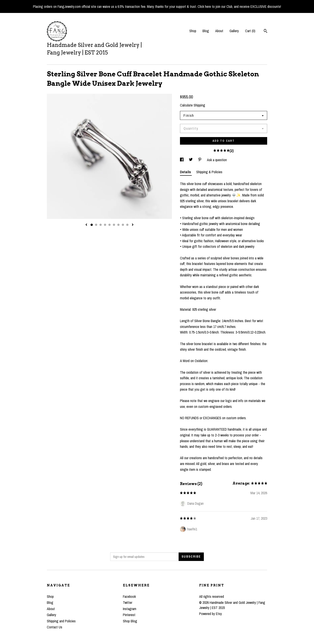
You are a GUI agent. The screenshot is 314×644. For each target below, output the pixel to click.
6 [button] (114, 225)
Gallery (234, 31)
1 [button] (92, 225)
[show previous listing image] (86, 225)
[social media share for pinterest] (200, 160)
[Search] (265, 31)
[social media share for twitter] (191, 160)
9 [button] (127, 225)
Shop (193, 31)
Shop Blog (130, 621)
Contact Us (55, 627)
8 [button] (123, 225)
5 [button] (109, 225)
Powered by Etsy (211, 614)
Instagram (130, 609)
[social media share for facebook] (182, 160)
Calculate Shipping (193, 105)
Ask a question (217, 160)
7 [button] (118, 225)
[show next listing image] (133, 225)
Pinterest (129, 615)
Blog (206, 31)
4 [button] (105, 225)
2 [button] (96, 225)
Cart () (250, 31)
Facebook (129, 596)
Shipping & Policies (209, 172)
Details (186, 172)
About (219, 31)
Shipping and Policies (61, 621)
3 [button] (101, 225)
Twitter (128, 602)
